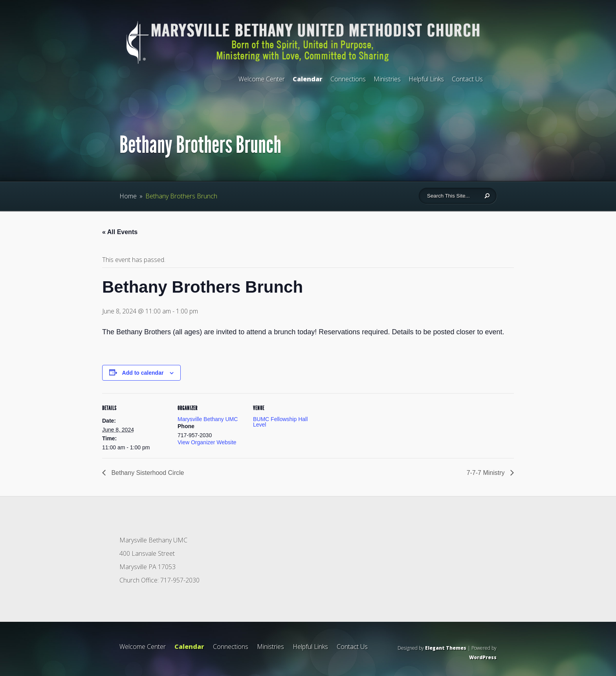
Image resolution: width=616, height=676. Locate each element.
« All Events (120, 232)
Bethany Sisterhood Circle (147, 473)
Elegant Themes (446, 648)
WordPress (483, 657)
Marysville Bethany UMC (208, 419)
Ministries (387, 79)
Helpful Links (426, 79)
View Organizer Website (207, 442)
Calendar (308, 79)
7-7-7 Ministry (487, 473)
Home (128, 196)
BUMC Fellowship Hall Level (280, 422)
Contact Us (467, 79)
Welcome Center (262, 79)
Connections (348, 79)
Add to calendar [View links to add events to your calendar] (143, 373)
